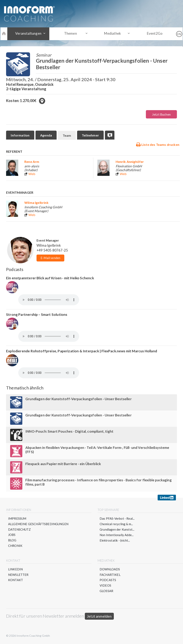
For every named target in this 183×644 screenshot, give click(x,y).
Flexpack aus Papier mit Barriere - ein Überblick (63, 464)
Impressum (17, 519)
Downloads (110, 570)
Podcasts (108, 581)
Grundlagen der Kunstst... (117, 530)
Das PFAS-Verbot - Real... (117, 519)
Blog (12, 541)
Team (68, 135)
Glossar (106, 591)
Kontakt (16, 581)
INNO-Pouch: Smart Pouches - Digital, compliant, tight (69, 432)
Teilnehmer (91, 135)
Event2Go (153, 34)
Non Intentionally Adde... (117, 535)
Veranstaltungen (30, 34)
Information (20, 135)
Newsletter (18, 575)
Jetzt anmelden (99, 617)
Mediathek (112, 34)
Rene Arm (32, 162)
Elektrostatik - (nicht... (115, 541)
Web (32, 174)
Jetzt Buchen (161, 114)
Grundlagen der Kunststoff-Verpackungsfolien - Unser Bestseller (79, 399)
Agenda (46, 135)
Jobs (12, 535)
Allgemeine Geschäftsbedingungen (38, 524)
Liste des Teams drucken (158, 145)
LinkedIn (15, 570)
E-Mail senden (50, 258)
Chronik (15, 546)
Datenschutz (19, 530)
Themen (71, 34)
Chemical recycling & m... (116, 524)
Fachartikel (110, 575)
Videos (105, 586)
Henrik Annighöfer (130, 162)
